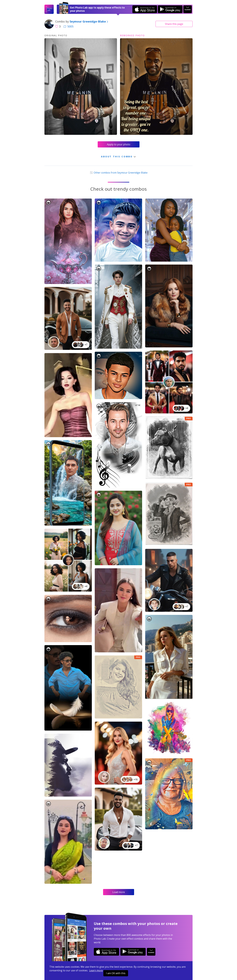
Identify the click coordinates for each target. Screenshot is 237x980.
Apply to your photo (119, 144)
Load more (119, 892)
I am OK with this (116, 973)
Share (174, 24)
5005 (69, 26)
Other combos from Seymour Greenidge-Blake (118, 173)
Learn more (96, 970)
